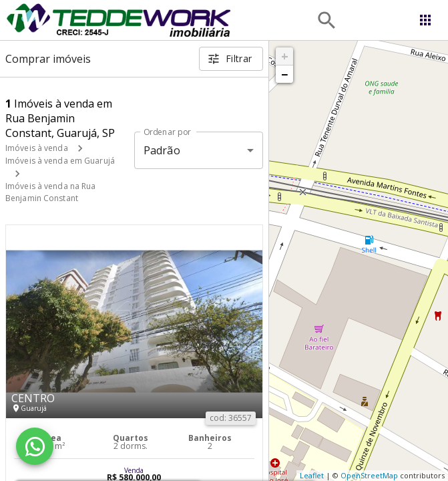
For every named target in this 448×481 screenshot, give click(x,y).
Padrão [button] (162, 150)
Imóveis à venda (37, 148)
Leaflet (312, 475)
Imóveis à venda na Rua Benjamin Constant (50, 192)
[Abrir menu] (425, 20)
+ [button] (285, 56)
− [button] (284, 74)
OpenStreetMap (369, 475)
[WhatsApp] (35, 446)
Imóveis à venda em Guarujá (60, 161)
